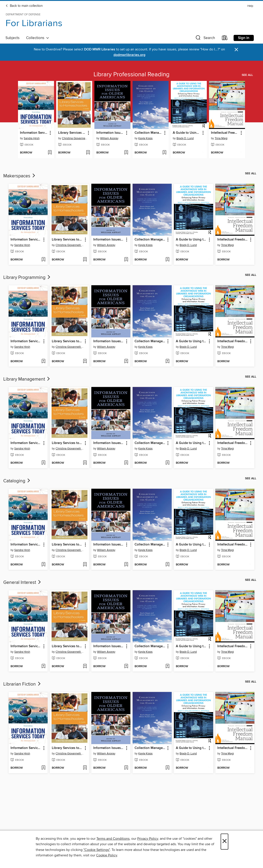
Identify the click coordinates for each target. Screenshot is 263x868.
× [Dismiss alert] (236, 50)
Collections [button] (38, 38)
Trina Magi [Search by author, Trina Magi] (221, 138)
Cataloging (17, 481)
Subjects (13, 38)
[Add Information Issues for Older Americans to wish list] (126, 153)
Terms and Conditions (113, 839)
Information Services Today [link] (34, 133)
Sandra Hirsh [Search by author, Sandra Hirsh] (32, 138)
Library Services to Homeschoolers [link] (72, 133)
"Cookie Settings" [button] (97, 850)
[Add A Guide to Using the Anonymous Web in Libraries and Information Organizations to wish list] (203, 153)
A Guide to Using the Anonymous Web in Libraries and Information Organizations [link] (187, 133)
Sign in (244, 38)
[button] (205, 39)
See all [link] (247, 75)
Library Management (27, 379)
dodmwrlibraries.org (129, 55)
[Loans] (225, 39)
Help (250, 6)
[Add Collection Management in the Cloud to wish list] (164, 153)
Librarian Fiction (22, 684)
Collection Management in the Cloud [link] (149, 133)
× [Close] (224, 842)
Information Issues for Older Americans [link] (110, 133)
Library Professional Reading (131, 75)
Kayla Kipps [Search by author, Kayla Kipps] (145, 138)
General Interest (23, 583)
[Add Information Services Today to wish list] (50, 153)
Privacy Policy (148, 839)
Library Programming (27, 278)
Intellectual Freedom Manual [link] (225, 133)
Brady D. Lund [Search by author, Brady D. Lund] (185, 138)
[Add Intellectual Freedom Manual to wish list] (241, 153)
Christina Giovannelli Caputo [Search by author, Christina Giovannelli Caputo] (75, 138)
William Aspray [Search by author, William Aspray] (109, 138)
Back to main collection (24, 6)
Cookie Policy (107, 855)
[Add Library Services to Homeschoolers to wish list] (88, 153)
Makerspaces (20, 176)
